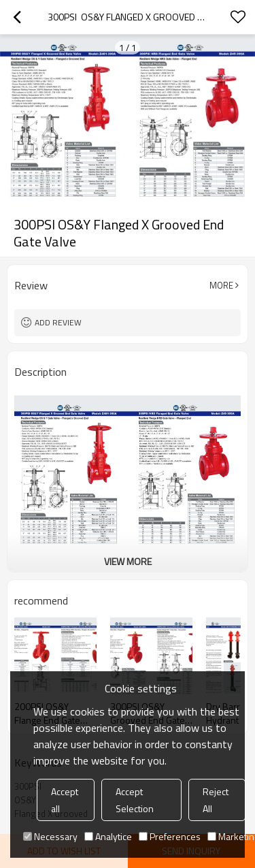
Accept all (65, 800)
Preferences (170, 836)
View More (128, 561)
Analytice (108, 836)
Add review (58, 322)
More (221, 285)
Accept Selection (135, 800)
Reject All (216, 800)
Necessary (50, 836)
